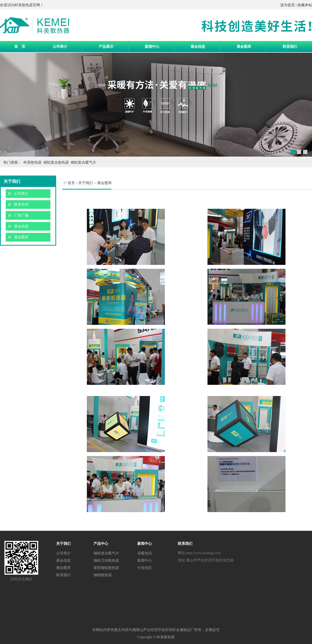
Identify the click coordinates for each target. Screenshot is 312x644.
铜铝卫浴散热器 (106, 560)
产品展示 (106, 46)
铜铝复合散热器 (56, 162)
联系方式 (21, 204)
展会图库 (244, 46)
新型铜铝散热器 (106, 568)
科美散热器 (24, 5)
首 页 (20, 46)
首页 (71, 183)
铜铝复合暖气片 (83, 162)
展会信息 (198, 46)
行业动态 (145, 568)
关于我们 (86, 183)
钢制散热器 (103, 575)
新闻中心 (152, 46)
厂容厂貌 (21, 215)
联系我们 (290, 46)
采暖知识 (145, 553)
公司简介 (60, 46)
